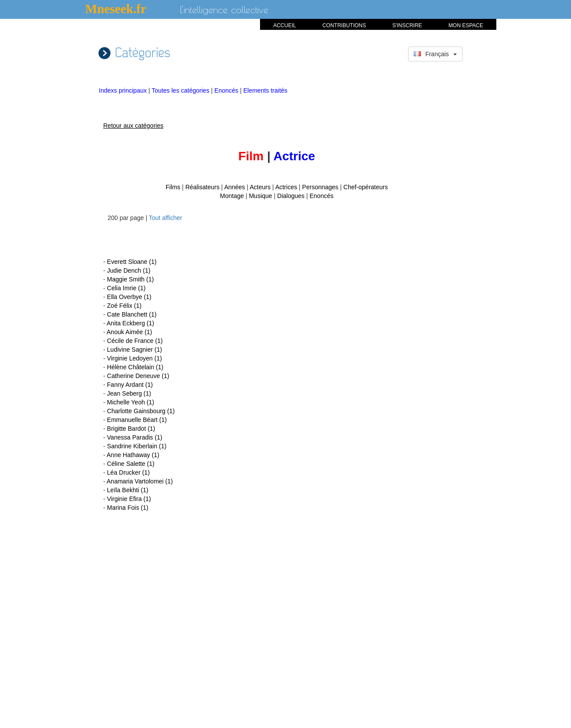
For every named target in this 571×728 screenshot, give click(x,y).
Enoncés (227, 90)
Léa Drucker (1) (128, 472)
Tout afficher (166, 218)
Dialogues (291, 196)
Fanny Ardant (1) (130, 385)
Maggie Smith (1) (131, 279)
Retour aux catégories (133, 126)
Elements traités (265, 90)
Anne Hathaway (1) (133, 455)
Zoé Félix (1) (125, 306)
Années (234, 187)
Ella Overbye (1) (129, 297)
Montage (232, 196)
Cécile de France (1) (135, 341)
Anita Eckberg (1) (130, 323)
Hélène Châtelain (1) (135, 367)
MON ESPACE (466, 25)
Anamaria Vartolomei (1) (140, 481)
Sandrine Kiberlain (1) (137, 446)
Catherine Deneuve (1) (138, 376)
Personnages (320, 187)
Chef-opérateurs (366, 187)
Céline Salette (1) (131, 464)
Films (173, 187)
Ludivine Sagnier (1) (135, 350)
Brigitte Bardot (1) (131, 429)
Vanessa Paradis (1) (135, 437)
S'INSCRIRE (407, 25)
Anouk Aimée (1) (130, 332)
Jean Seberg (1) (129, 393)
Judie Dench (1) (129, 270)
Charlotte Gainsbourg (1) (141, 411)
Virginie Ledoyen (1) (135, 358)
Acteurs (260, 187)
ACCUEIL (285, 25)
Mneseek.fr (116, 9)
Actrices (286, 187)
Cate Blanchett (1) (132, 314)
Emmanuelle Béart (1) (137, 420)
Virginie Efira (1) (129, 499)
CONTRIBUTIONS (344, 25)
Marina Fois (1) (128, 508)
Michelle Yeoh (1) (131, 402)
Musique (261, 196)
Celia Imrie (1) (126, 288)
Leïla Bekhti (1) (128, 490)
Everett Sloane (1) (132, 262)
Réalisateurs (202, 187)
